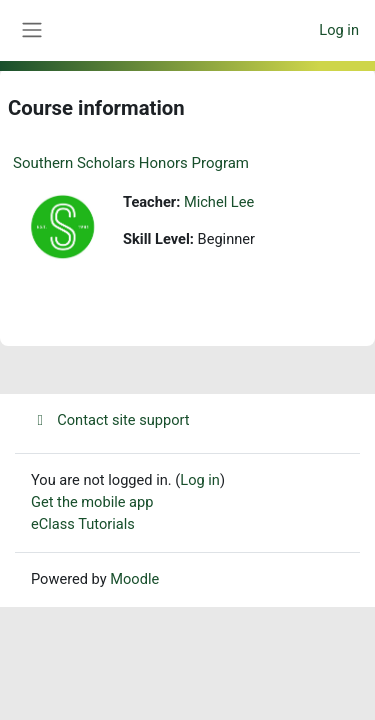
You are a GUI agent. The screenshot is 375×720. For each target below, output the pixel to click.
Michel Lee (219, 202)
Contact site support (110, 420)
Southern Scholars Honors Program (131, 163)
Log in (339, 30)
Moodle (134, 579)
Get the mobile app (92, 502)
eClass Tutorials (83, 524)
